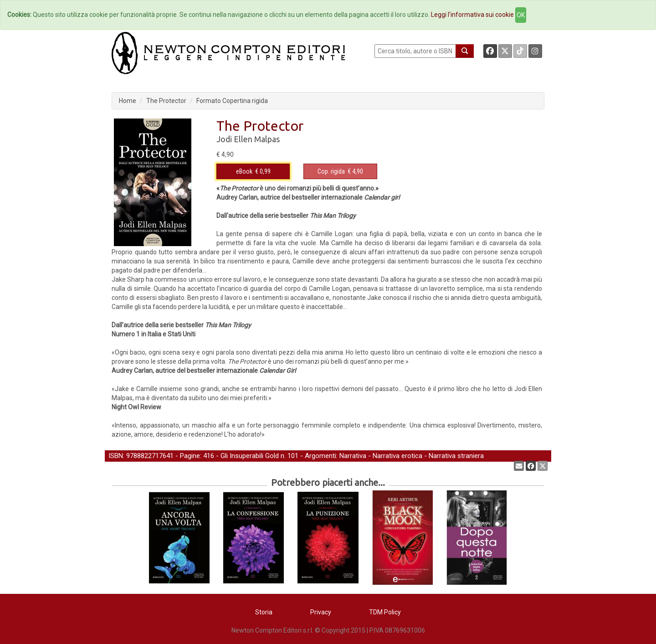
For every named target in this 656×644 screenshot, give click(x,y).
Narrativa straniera (456, 456)
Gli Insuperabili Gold (250, 456)
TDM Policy (385, 612)
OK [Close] (521, 15)
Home (128, 101)
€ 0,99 (253, 171)
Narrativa (353, 456)
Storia (264, 612)
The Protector (166, 101)
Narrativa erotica (397, 456)
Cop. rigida (331, 171)
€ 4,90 (340, 171)
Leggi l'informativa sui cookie (472, 15)
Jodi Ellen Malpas (248, 139)
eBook (244, 171)
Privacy (321, 612)
